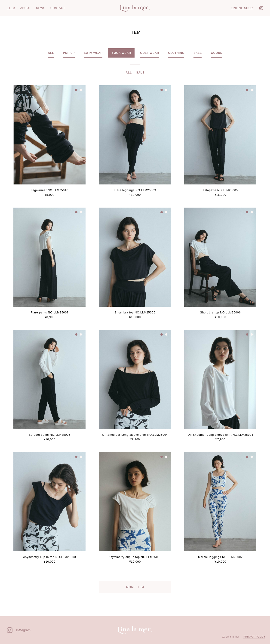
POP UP (69, 53)
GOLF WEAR (150, 53)
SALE (198, 53)
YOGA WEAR (121, 53)
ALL (51, 53)
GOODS (217, 53)
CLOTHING (176, 53)
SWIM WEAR (93, 53)
